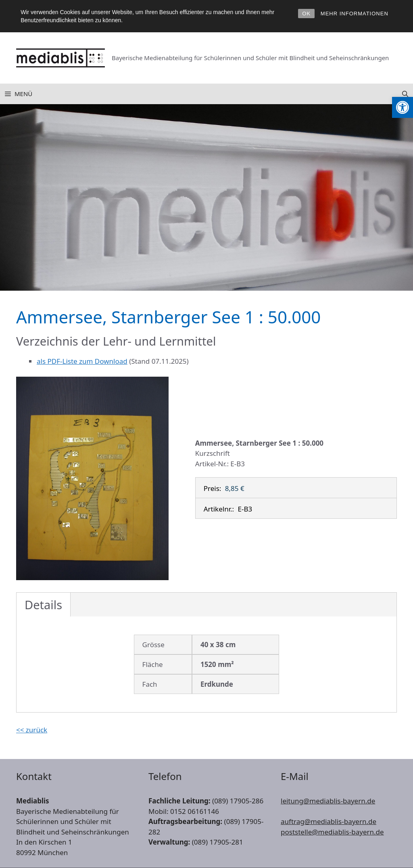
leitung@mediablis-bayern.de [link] (328, 801)
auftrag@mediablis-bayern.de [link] (329, 821)
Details (43, 605)
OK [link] (306, 14)
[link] (403, 107)
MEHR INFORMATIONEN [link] (355, 14)
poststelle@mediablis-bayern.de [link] (332, 832)
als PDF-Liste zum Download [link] (82, 361)
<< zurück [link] (32, 730)
